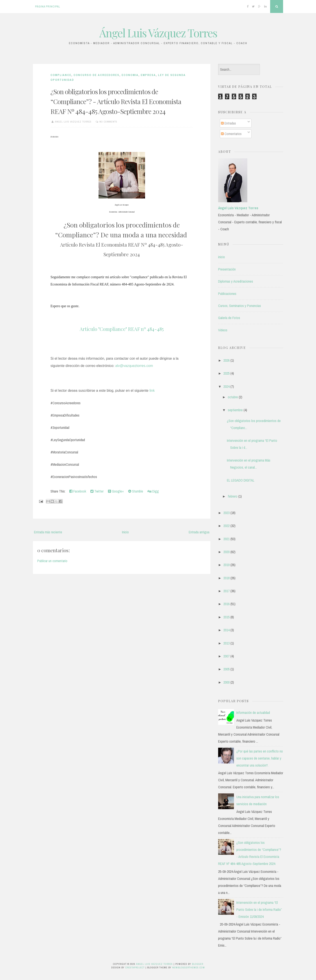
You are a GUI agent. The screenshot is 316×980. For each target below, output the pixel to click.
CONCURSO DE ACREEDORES (96, 75)
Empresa (148, 75)
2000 (226, 682)
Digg (153, 491)
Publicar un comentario (52, 561)
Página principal (48, 6)
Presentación (227, 269)
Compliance (61, 75)
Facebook (78, 491)
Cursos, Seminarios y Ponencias (240, 306)
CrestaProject (135, 967)
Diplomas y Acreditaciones (236, 281)
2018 (226, 578)
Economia (130, 75)
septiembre (235, 410)
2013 (226, 643)
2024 (226, 386)
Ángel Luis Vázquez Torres (158, 33)
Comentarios (231, 134)
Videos (223, 330)
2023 (226, 513)
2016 (226, 604)
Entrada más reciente (48, 532)
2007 (226, 656)
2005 (226, 669)
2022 (226, 526)
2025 (226, 373)
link (152, 391)
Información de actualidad (253, 713)
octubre (233, 397)
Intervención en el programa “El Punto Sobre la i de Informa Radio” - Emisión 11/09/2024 (259, 910)
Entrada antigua (199, 532)
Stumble (136, 491)
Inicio (125, 532)
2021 (226, 539)
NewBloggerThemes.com (189, 967)
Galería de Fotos (229, 318)
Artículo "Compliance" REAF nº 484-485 (122, 329)
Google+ (116, 491)
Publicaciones (227, 294)
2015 (226, 617)
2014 (226, 630)
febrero (233, 496)
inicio (222, 257)
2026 (226, 360)
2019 (226, 565)
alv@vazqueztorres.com (134, 366)
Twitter (97, 491)
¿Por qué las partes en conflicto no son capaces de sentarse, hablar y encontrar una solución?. (260, 758)
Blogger (198, 964)
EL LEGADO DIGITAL (241, 480)
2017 (226, 591)
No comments (108, 122)
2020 (226, 552)
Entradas (228, 123)
